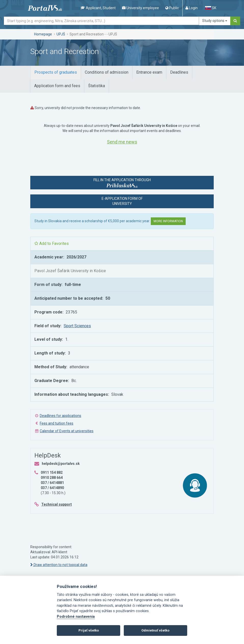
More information (168, 221)
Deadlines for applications (60, 416)
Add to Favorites (52, 244)
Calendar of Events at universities (67, 431)
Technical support (57, 504)
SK (211, 8)
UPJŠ (61, 34)
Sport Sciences (77, 326)
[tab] (56, 73)
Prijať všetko (89, 630)
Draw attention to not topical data (59, 565)
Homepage (43, 34)
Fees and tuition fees (57, 423)
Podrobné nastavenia (76, 617)
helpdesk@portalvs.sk (61, 464)
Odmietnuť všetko (155, 630)
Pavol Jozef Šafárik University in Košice (70, 271)
